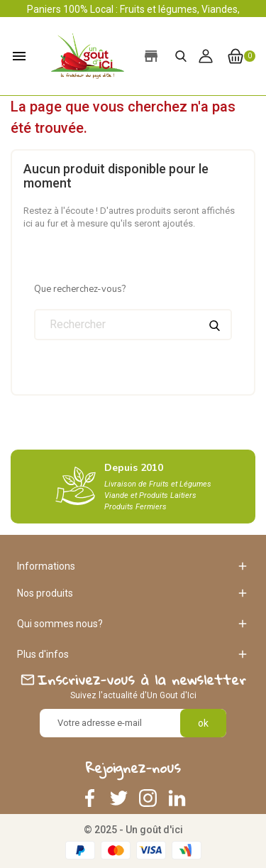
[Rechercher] (133, 325)
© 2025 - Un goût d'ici (133, 830)
